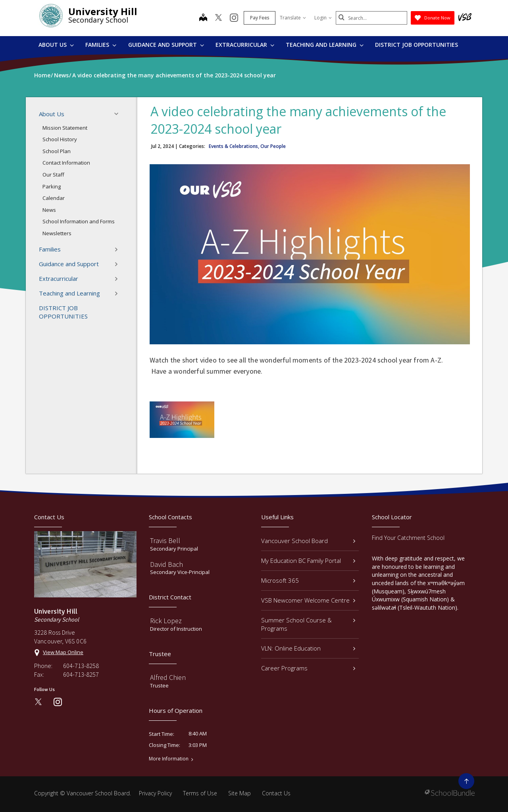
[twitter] (218, 18)
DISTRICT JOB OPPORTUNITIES (417, 45)
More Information (169, 759)
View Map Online (63, 652)
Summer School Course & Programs (308, 624)
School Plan (57, 151)
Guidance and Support (166, 45)
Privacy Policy (155, 793)
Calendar (54, 198)
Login (323, 18)
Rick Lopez (166, 621)
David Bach (166, 564)
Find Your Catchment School (408, 538)
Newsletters (57, 233)
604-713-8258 (81, 666)
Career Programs (308, 668)
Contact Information (66, 163)
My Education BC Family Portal (308, 561)
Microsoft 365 (308, 580)
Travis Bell (165, 540)
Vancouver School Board (308, 541)
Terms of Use (200, 793)
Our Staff (53, 175)
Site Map (240, 793)
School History (60, 139)
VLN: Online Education (308, 648)
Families (101, 45)
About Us (56, 45)
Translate (293, 18)
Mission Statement (65, 128)
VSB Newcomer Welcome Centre (308, 600)
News (49, 210)
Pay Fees (260, 18)
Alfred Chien (168, 677)
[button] (119, 114)
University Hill (103, 11)
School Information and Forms (79, 221)
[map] (203, 18)
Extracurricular (245, 45)
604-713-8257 (81, 674)
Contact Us (276, 793)
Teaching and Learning (325, 45)
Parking (52, 186)
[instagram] (234, 18)
